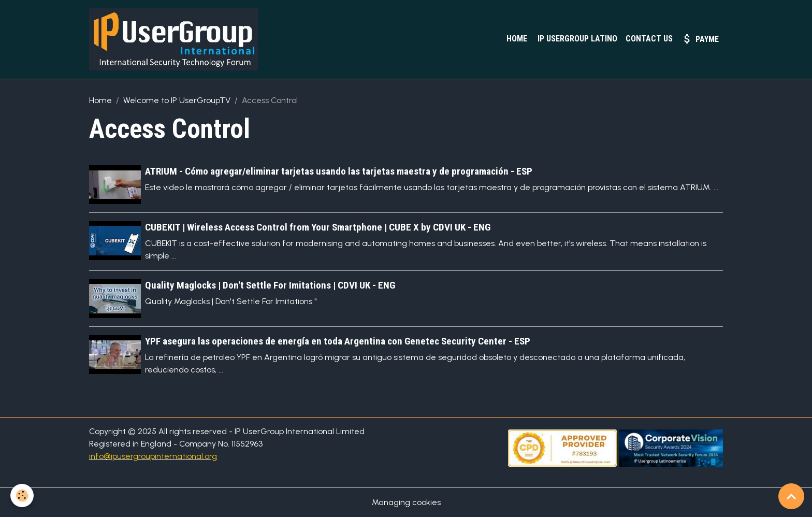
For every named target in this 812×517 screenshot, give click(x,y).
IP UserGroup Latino (576, 39)
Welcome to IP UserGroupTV (177, 100)
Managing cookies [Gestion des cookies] (406, 502)
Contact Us (649, 39)
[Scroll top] (791, 496)
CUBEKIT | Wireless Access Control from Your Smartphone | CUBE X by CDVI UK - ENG (318, 227)
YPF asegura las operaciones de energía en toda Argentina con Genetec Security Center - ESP (338, 341)
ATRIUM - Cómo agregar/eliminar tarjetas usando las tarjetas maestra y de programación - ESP (339, 171)
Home (516, 39)
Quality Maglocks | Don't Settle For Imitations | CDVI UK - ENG (270, 285)
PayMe (700, 39)
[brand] (176, 39)
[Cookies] (22, 496)
